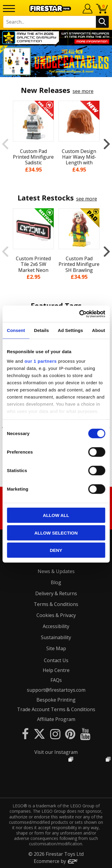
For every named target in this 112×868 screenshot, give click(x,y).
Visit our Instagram (56, 752)
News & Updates (56, 571)
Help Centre (56, 670)
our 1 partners (41, 361)
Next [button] (107, 144)
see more (83, 91)
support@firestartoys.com (56, 690)
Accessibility (56, 626)
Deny (56, 550)
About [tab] (99, 330)
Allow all (56, 515)
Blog (56, 582)
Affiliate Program (56, 719)
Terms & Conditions (56, 604)
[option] (56, 61)
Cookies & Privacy (56, 615)
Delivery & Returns (56, 593)
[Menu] (9, 9)
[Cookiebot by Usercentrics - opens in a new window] (80, 314)
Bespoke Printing (56, 700)
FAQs (56, 680)
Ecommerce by (56, 861)
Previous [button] (5, 144)
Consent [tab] (16, 330)
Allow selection (56, 533)
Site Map (56, 648)
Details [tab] (42, 330)
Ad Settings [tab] (70, 330)
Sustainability (56, 637)
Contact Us (56, 660)
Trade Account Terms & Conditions (56, 709)
